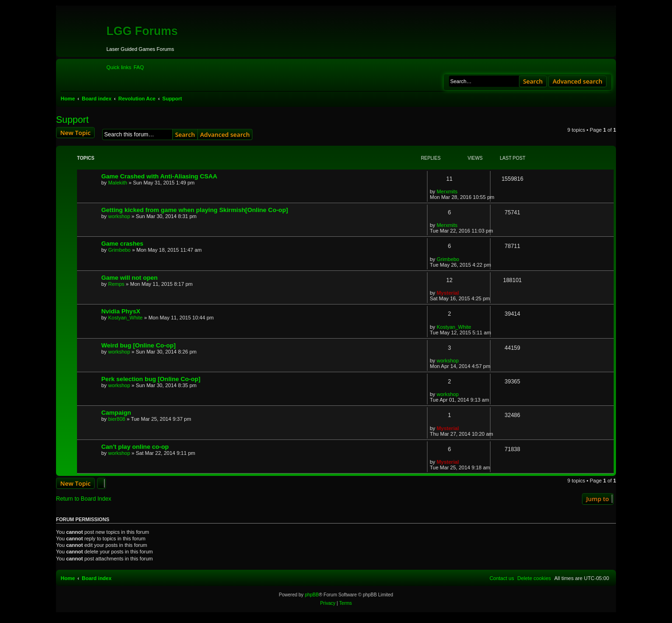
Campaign (116, 413)
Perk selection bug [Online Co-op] (151, 379)
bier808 (117, 419)
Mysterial (448, 293)
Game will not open (129, 278)
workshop (119, 216)
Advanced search (577, 81)
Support (72, 120)
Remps (116, 284)
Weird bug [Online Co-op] (138, 345)
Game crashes (122, 244)
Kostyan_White (126, 318)
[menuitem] (139, 67)
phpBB (312, 595)
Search (533, 81)
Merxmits (447, 191)
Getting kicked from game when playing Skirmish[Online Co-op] (195, 210)
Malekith (118, 183)
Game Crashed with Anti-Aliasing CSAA (159, 176)
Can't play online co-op (135, 447)
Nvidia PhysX (121, 311)
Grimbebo (119, 250)
